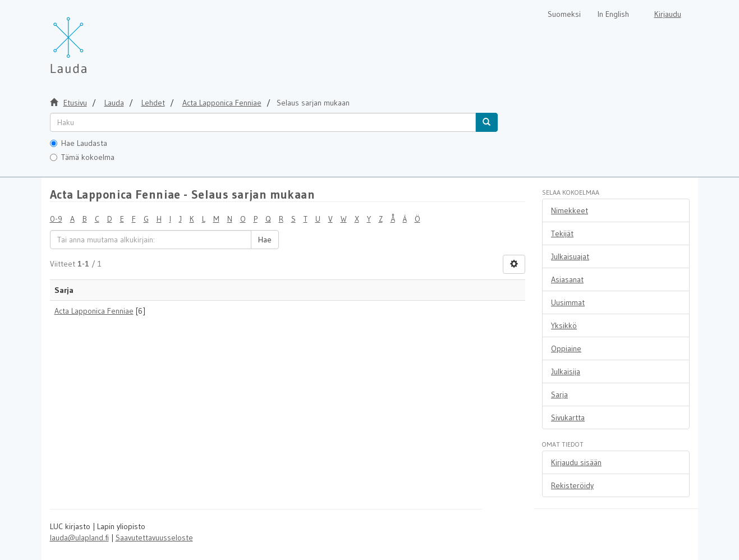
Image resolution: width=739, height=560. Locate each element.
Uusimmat (568, 302)
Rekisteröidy (572, 485)
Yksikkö (564, 325)
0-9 (56, 219)
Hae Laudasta (79, 143)
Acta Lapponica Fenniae (94, 311)
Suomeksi (564, 14)
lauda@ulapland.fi (79, 538)
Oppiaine (566, 348)
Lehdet (153, 103)
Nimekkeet (570, 210)
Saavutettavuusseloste (154, 538)
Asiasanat (567, 279)
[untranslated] (263, 122)
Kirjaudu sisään (576, 462)
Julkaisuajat (570, 256)
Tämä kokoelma (82, 157)
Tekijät (562, 233)
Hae (265, 240)
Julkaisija (566, 371)
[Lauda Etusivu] (92, 39)
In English (613, 14)
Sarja (559, 394)
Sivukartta (568, 417)
